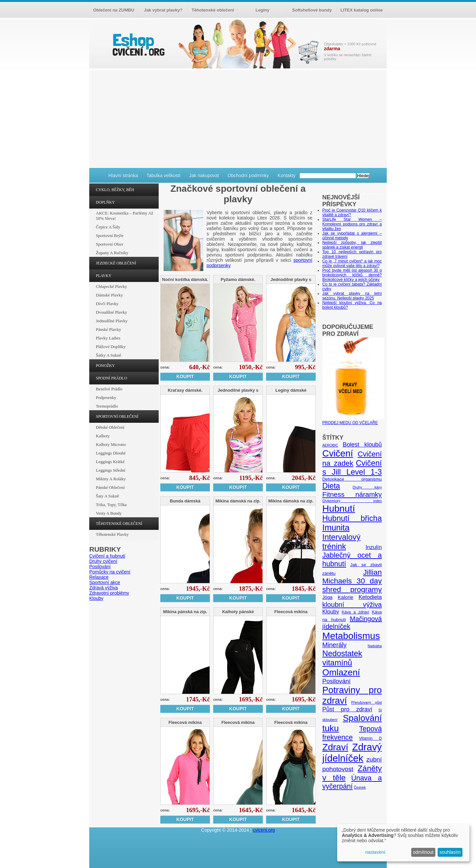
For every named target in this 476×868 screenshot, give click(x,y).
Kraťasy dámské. (185, 390)
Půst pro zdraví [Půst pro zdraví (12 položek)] (347, 709)
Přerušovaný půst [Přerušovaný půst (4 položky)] (366, 702)
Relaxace (99, 577)
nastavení (375, 852)
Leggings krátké (110, 462)
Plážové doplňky (111, 347)
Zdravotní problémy (109, 593)
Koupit (185, 376)
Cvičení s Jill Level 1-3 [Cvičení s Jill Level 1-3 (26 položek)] (352, 468)
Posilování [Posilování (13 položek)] (337, 681)
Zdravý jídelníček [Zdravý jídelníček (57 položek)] (352, 752)
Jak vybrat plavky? (163, 10)
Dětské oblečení (110, 427)
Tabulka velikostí (163, 176)
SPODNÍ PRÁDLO (111, 378)
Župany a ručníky (112, 253)
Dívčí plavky (107, 304)
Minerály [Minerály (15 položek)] (335, 645)
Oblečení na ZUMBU (114, 10)
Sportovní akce (105, 582)
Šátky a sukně (109, 355)
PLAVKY (104, 276)
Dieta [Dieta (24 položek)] (331, 486)
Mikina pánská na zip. (185, 612)
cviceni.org (264, 830)
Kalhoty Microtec (111, 444)
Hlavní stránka (123, 176)
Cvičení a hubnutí (107, 556)
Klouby (96, 598)
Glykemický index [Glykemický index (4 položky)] (352, 501)
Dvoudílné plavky (111, 312)
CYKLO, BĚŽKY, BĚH (115, 190)
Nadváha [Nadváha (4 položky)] (375, 646)
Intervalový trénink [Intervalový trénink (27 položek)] (341, 542)
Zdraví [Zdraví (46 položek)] (335, 747)
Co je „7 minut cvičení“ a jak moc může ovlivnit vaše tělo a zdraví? (352, 263)
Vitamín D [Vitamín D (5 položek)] (370, 738)
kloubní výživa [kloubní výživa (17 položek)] (352, 604)
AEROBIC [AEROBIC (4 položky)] (330, 445)
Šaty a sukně (107, 496)
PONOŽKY (105, 366)
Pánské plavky (108, 329)
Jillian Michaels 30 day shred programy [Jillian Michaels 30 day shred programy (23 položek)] (352, 581)
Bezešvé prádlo (109, 389)
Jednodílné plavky (112, 321)
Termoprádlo (107, 406)
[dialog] (403, 843)
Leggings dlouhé (111, 453)
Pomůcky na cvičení (110, 572)
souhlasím (450, 852)
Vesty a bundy (109, 513)
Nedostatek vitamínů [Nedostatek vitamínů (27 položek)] (342, 658)
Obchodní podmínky (248, 176)
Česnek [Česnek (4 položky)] (360, 787)
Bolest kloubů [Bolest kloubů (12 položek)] (362, 445)
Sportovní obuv (110, 244)
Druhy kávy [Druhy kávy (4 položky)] (367, 487)
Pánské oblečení (110, 487)
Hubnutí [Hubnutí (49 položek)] (339, 508)
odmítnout (423, 852)
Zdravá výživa (103, 588)
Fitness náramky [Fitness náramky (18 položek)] (352, 494)
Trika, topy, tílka (111, 505)
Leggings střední (111, 470)
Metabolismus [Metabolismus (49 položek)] (351, 636)
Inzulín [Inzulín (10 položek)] (374, 547)
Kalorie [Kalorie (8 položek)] (346, 597)
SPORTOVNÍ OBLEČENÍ (117, 416)
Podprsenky (106, 397)
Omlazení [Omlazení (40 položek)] (341, 672)
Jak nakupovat (204, 176)
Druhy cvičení (103, 561)
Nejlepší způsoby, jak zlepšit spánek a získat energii (352, 245)
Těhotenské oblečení (213, 10)
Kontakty (287, 176)
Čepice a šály (108, 227)
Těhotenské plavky (112, 534)
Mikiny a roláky (111, 479)
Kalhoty (103, 436)
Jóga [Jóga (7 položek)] (327, 597)
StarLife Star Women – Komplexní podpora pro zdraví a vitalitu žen (352, 224)
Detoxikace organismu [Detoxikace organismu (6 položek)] (352, 479)
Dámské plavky (109, 295)
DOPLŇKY (105, 202)
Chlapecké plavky (111, 286)
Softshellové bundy (312, 10)
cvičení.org (138, 44)
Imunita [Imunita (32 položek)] (336, 528)
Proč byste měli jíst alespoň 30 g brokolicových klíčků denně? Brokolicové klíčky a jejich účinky (352, 275)
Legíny (262, 10)
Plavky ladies (108, 338)
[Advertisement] (238, 118)
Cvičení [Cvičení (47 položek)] (338, 453)
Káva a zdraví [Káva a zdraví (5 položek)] (356, 612)
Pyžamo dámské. (238, 279)
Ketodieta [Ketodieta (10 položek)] (370, 597)
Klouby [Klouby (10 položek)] (331, 612)
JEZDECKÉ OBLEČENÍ (116, 263)
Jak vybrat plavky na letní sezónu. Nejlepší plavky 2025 (352, 296)
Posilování (100, 567)
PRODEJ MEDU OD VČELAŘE (353, 420)
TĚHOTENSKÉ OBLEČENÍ (119, 524)
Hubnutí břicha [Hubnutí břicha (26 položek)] (352, 518)
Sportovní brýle (110, 236)
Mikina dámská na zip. (238, 501)
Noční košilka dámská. (185, 279)
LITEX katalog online (362, 10)
